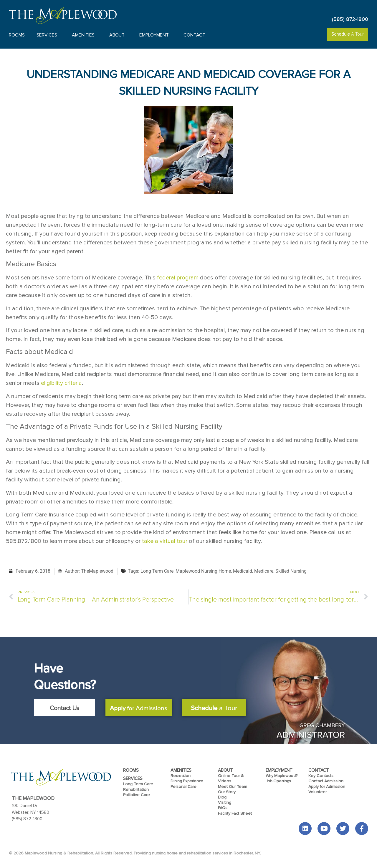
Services (48, 35)
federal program (178, 278)
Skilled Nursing (291, 571)
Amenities (85, 35)
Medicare (264, 571)
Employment (156, 35)
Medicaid (243, 571)
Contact (196, 35)
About (118, 35)
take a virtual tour (165, 541)
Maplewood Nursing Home (203, 571)
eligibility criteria (61, 383)
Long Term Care (157, 571)
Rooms (17, 35)
